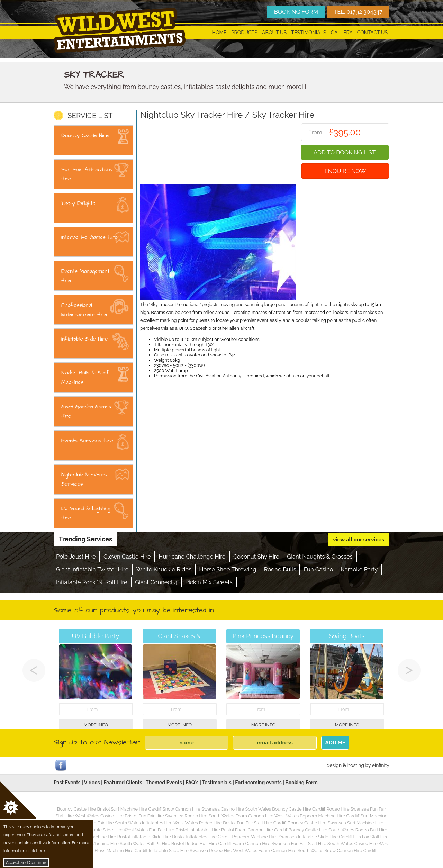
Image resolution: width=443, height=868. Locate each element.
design (334, 765)
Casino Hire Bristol (119, 816)
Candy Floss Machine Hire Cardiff (114, 851)
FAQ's (192, 783)
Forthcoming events (258, 783)
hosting (356, 765)
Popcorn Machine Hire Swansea (265, 837)
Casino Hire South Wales (246, 809)
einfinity (381, 765)
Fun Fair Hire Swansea (161, 816)
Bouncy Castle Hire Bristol (84, 809)
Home (219, 33)
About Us (274, 33)
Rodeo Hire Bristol (217, 823)
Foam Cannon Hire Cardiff (261, 830)
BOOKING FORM (296, 12)
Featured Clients (123, 783)
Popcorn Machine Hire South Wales (109, 844)
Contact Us (372, 33)
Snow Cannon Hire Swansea (191, 809)
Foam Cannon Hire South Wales (291, 851)
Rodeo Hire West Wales (233, 851)
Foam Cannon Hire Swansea (261, 844)
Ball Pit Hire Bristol (165, 844)
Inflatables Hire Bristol (212, 830)
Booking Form (301, 783)
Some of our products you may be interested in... (135, 610)
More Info (96, 725)
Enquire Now (345, 171)
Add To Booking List (345, 152)
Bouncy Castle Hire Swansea (317, 823)
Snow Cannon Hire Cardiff (350, 851)
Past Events (67, 783)
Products (244, 33)
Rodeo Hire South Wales (209, 816)
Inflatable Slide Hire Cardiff (325, 837)
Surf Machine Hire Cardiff (136, 809)
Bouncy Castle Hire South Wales (321, 830)
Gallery (342, 33)
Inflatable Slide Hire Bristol (158, 837)
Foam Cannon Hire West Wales (267, 816)
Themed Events (164, 783)
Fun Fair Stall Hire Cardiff (261, 823)
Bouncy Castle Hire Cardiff (299, 809)
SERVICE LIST (90, 116)
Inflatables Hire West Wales (170, 823)
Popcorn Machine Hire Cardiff (329, 816)
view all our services (359, 540)
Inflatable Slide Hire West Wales (115, 830)
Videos (92, 783)
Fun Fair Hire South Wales (115, 823)
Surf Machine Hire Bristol (105, 837)
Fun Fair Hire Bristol (169, 830)
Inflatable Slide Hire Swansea (178, 851)
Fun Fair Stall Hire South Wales (322, 844)
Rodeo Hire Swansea (347, 809)
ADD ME (335, 743)
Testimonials (309, 33)
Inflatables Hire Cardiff (208, 837)
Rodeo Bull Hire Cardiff (208, 844)
